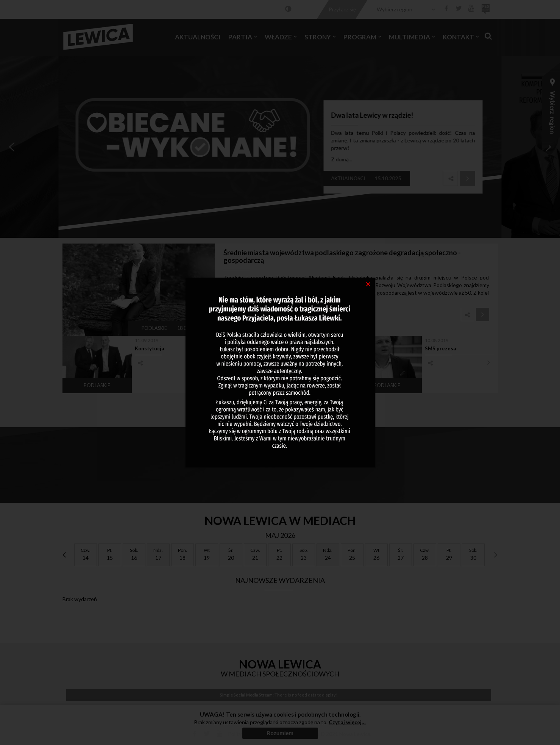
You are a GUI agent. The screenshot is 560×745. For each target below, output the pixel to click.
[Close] (368, 284)
